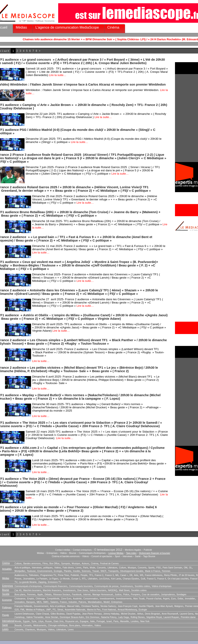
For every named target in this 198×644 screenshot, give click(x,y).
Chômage (40, 599)
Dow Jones (83, 590)
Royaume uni (72, 621)
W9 (141, 575)
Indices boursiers (98, 590)
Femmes (166, 571)
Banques (31, 602)
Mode (93, 568)
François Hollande (23, 606)
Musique (76, 564)
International (8, 621)
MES (39, 602)
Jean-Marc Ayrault (164, 606)
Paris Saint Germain (172, 568)
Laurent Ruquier (171, 617)
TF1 (91, 575)
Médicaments (40, 625)
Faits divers (68, 568)
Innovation (20, 602)
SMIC (46, 602)
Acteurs (86, 564)
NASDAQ (112, 590)
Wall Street (124, 590)
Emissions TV (55, 582)
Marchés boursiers (32, 590)
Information (87, 625)
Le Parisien (42, 579)
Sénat (60, 610)
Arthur (140, 614)
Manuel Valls (73, 606)
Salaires (54, 602)
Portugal (101, 621)
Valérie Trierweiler (35, 617)
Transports (113, 571)
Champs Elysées (131, 579)
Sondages (181, 595)
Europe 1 (76, 579)
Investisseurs (127, 586)
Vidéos (63, 553)
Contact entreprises (82, 550)
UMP (48, 610)
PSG (159, 568)
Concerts (101, 568)
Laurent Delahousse (24, 614)
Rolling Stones (137, 617)
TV (16, 582)
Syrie (34, 621)
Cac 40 (18, 590)
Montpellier (20, 571)
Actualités (7, 569)
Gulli (143, 579)
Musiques (42, 630)
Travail (96, 571)
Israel (109, 621)
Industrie (73, 602)
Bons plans (20, 595)
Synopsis (66, 564)
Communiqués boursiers (81, 586)
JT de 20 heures (186, 575)
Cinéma (113, 27)
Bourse (73, 553)
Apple (40, 595)
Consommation (91, 599)
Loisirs (5, 629)
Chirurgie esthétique (58, 625)
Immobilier (190, 599)
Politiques (7, 608)
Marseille (125, 621)
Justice (118, 595)
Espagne (84, 621)
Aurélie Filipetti (146, 606)
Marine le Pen (94, 610)
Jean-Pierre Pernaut (92, 614)
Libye (41, 621)
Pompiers (135, 595)
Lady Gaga (123, 617)
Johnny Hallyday (111, 614)
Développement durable (132, 571)
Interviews (128, 556)
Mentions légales (133, 550)
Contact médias (63, 550)
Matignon (179, 606)
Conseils (27, 625)
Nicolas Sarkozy (108, 606)
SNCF (103, 571)
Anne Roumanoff (170, 614)
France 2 (99, 575)
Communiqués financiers (55, 586)
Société (6, 594)
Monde (18, 621)
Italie (92, 621)
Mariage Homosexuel (103, 595)
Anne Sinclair (52, 617)
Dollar (180, 599)
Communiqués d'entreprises (92, 553)
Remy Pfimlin (171, 575)
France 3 (109, 575)
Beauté (18, 625)
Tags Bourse (149, 556)
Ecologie (58, 571)
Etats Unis (59, 621)
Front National (109, 610)
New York (145, 621)
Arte (136, 575)
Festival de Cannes (109, 564)
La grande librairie (28, 582)
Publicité (148, 550)
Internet (87, 595)
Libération (93, 579)
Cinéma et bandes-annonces (66, 556)
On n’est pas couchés (178, 579)
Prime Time (63, 575)
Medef (107, 602)
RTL (84, 579)
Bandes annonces (32, 564)
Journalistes (29, 579)
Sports (151, 568)
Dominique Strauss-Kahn (72, 617)
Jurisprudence (168, 595)
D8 (131, 575)
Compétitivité (53, 599)
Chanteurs (30, 630)
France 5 (151, 579)
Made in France (153, 571)
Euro (173, 599)
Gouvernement (41, 606)
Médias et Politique (35, 610)
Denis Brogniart (153, 614)
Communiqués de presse (106, 586)
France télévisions (154, 575)
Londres (135, 621)
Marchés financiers (52, 590)
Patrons (82, 602)
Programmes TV (48, 575)
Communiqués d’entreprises (28, 586)
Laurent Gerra (186, 614)
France (63, 602)
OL (191, 568)
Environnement (45, 571)
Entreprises (52, 553)
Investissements (124, 599)
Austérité (77, 599)
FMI (22, 610)
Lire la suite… (57, 75)
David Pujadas (73, 614)
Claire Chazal (42, 614)
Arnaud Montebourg (127, 610)
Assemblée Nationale (75, 610)
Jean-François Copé (128, 606)
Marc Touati (139, 599)
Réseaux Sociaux (62, 595)
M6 (117, 575)
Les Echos (104, 579)
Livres (78, 568)
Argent (166, 599)
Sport (117, 556)
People (84, 575)
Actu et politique (22, 568)
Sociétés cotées (142, 586)
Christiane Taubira (90, 606)
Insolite (76, 571)
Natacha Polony (109, 617)
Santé (138, 556)
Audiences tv (21, 575)
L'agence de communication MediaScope (67, 27)
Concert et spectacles (102, 556)
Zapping (42, 582)
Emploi (31, 599)
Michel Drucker (128, 614)
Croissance (20, 599)
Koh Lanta (116, 579)
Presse (18, 579)
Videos (86, 556)
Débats (48, 595)
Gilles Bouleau (58, 614)
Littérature (112, 568)
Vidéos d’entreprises (162, 586)
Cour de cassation (151, 595)
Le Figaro (54, 579)
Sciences (86, 571)
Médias (21, 27)
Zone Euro (66, 599)
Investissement (107, 599)
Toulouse (31, 571)
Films (45, 564)
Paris (86, 568)
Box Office (54, 564)
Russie (49, 621)
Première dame (188, 617)
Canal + (124, 575)
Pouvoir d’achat (154, 599)
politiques (48, 568)
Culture (18, 564)
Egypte (26, 621)
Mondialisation (95, 602)
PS (54, 610)
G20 (17, 610)
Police (126, 595)
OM (186, 568)
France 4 (161, 579)
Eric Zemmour (93, 617)
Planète (68, 571)
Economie (7, 600)
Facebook (77, 595)
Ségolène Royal (154, 617)
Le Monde (65, 579)
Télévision (34, 575)
